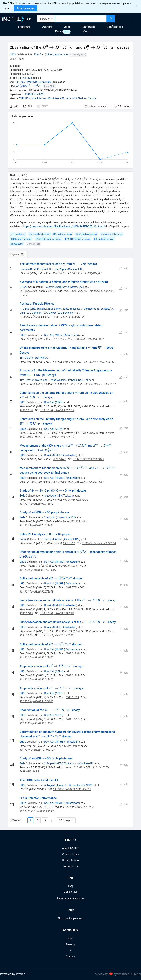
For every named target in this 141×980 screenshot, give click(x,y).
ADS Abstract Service (84, 98)
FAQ (70, 886)
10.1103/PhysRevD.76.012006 (36, 525)
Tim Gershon (27, 358)
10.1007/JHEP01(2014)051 (87, 273)
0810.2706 (69, 362)
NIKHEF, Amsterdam (65, 455)
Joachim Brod (28, 269)
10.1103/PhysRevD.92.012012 (36, 680)
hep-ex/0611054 (72, 521)
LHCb (13, 54)
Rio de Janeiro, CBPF (81, 785)
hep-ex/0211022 (74, 767)
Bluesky (70, 944)
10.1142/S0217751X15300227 (37, 811)
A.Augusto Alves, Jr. (56, 785)
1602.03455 (26, 410)
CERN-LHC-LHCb (35, 94)
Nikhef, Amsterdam (57, 54)
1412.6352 (81, 807)
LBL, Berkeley (39, 309)
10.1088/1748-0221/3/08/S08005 (72, 789)
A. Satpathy (50, 763)
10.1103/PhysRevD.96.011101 (36, 723)
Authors (47, 27)
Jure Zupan (60, 269)
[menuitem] (134, 19)
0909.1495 (69, 384)
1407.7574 (74, 566)
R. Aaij (48, 455)
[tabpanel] (70, 543)
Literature (24, 27)
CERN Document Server (32, 98)
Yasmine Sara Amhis (58, 287)
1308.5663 (59, 273)
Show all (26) (33, 244)
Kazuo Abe (50, 496)
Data (58, 31)
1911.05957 (74, 746)
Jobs (67, 27)
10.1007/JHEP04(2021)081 (89, 482)
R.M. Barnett (55, 309)
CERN (59, 402)
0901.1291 (69, 543)
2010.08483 (59, 459)
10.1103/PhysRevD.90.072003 (36, 592)
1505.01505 (72, 676)
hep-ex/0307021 (72, 500)
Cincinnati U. (44, 269)
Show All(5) (49, 86)
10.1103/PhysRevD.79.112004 (99, 543)
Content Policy (70, 854)
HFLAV (24, 287)
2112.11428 (25, 78)
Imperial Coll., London (81, 380)
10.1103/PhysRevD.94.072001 (36, 701)
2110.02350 (59, 339)
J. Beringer (87, 309)
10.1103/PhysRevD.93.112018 (57, 410)
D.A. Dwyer (50, 313)
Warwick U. (42, 358)
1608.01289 (72, 697)
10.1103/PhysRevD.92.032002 (36, 658)
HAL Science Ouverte (59, 98)
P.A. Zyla (24, 309)
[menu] (129, 19)
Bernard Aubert (53, 539)
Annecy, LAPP (72, 539)
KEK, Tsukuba (65, 496)
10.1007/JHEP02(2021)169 (89, 459)
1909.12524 (70, 291)
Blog (70, 938)
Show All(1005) (78, 55)
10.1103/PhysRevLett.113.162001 (39, 570)
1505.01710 (72, 654)
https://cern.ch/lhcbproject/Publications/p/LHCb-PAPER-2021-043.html (64, 226)
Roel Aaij (39, 54)
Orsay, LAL (77, 287)
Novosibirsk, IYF (66, 517)
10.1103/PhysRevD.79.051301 (99, 362)
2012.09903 (59, 482)
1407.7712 (72, 588)
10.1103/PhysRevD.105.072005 (33, 82)
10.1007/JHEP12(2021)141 (88, 339)
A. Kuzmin (49, 517)
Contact (71, 957)
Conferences (115, 27)
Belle (22, 496)
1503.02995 (26, 613)
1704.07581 (72, 719)
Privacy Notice (70, 860)
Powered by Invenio (13, 974)
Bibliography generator (70, 918)
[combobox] (81, 19)
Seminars (89, 27)
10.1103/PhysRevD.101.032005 (37, 750)
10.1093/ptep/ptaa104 (72, 317)
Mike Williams (59, 380)
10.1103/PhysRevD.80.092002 (99, 384)
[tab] (20, 254)
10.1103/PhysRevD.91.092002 (57, 613)
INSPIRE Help (70, 892)
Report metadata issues (70, 898)
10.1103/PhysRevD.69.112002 (36, 504)
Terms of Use (71, 866)
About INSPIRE (70, 848)
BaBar (23, 539)
